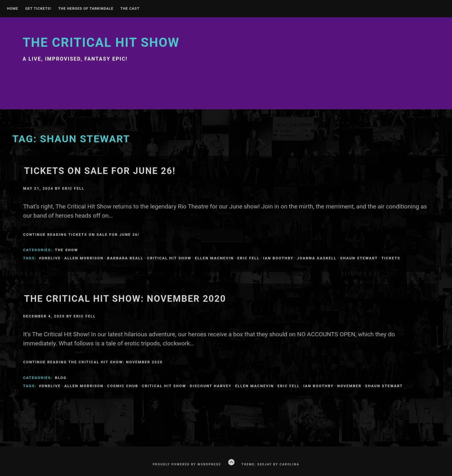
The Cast (130, 9)
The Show (67, 250)
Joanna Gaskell (317, 258)
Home (13, 9)
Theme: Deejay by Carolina (270, 464)
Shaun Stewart (359, 258)
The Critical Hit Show (101, 43)
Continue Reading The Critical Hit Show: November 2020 (93, 362)
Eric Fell (73, 188)
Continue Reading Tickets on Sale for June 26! (81, 235)
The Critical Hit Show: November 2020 (125, 299)
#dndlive (50, 258)
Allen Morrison (84, 258)
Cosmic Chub (123, 386)
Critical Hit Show (169, 258)
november (349, 386)
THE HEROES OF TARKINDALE (86, 9)
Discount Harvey (211, 386)
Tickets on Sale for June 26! (100, 171)
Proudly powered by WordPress (187, 464)
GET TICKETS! (38, 9)
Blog (61, 378)
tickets (391, 258)
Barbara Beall (125, 258)
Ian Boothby (278, 258)
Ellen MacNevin (214, 258)
